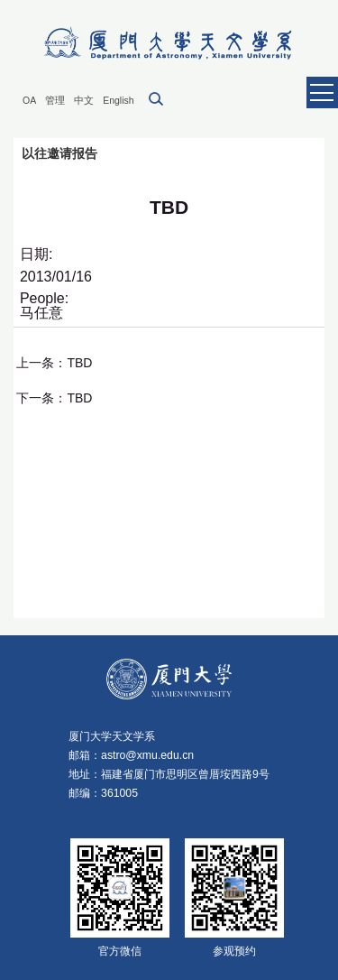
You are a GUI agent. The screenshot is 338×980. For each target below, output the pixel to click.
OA (29, 100)
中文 (84, 100)
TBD (79, 363)
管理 (55, 100)
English (118, 100)
